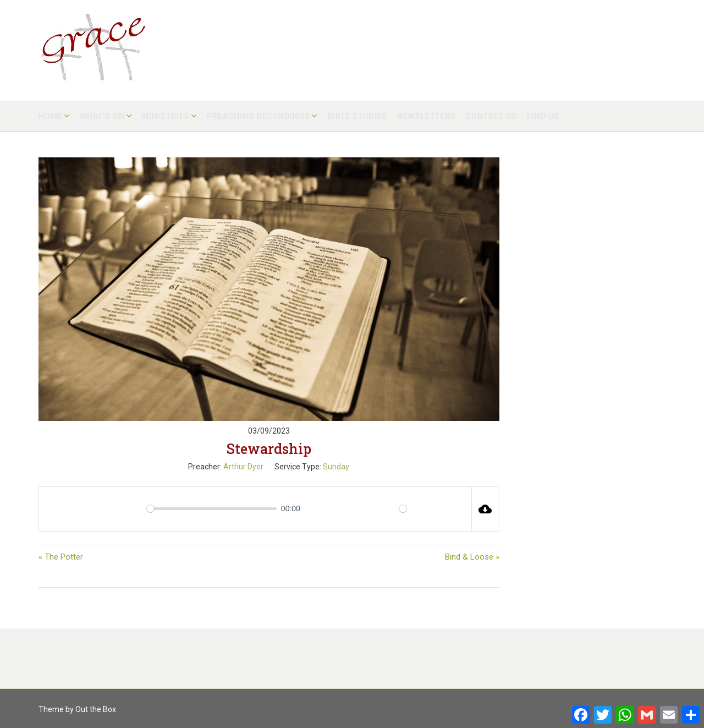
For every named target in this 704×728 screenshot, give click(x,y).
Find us (543, 116)
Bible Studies (357, 116)
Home (51, 116)
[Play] (94, 509)
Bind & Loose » (472, 557)
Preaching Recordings (258, 116)
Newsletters (427, 116)
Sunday (336, 467)
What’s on (102, 116)
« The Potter (61, 557)
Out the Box (96, 709)
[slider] (212, 509)
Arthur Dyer (243, 467)
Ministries (166, 116)
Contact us (491, 116)
